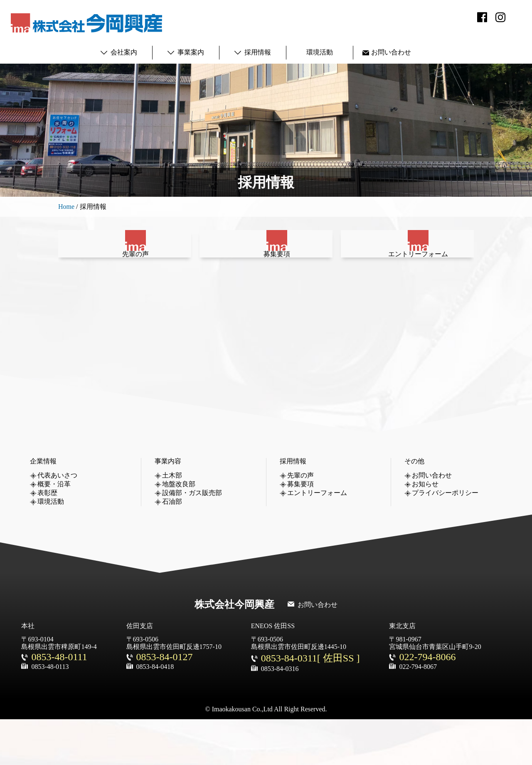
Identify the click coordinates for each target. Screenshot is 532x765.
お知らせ (425, 530)
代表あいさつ (57, 521)
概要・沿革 (54, 530)
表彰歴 (47, 538)
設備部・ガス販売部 (192, 538)
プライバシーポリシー (445, 538)
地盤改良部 (179, 530)
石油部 (172, 547)
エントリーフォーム (407, 286)
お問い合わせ (391, 52)
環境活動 (320, 52)
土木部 (172, 521)
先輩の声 (125, 286)
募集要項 (266, 286)
